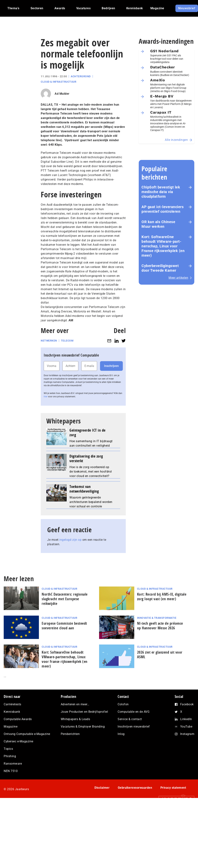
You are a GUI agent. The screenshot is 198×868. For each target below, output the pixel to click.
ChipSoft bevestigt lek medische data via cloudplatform (161, 192)
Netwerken (49, 341)
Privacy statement (173, 788)
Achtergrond (81, 76)
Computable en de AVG (134, 712)
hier (46, 397)
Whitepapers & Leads (75, 719)
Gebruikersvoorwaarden (135, 788)
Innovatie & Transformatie (157, 618)
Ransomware (13, 764)
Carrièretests (13, 704)
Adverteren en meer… (75, 704)
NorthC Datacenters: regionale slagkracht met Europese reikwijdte (65, 599)
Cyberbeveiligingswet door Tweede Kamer (160, 268)
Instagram (187, 734)
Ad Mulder (62, 94)
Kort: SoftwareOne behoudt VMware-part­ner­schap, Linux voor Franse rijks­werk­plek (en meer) (163, 246)
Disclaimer (102, 788)
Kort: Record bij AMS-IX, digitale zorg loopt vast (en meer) (162, 597)
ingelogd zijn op (70, 540)
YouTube (186, 727)
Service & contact (130, 719)
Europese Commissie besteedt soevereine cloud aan (64, 626)
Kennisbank (12, 712)
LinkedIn (186, 719)
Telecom (67, 341)
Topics (8, 749)
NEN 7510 (11, 771)
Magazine (11, 727)
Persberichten (70, 734)
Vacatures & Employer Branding (83, 727)
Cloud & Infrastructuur (59, 82)
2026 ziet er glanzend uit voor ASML (160, 655)
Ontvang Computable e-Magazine (27, 734)
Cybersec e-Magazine (19, 741)
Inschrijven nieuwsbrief (134, 727)
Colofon (123, 704)
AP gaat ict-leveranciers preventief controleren (163, 209)
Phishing (10, 756)
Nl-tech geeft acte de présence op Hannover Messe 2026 (160, 626)
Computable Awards (18, 719)
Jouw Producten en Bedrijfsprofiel (84, 712)
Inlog (121, 734)
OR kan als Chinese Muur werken (158, 224)
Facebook (187, 704)
